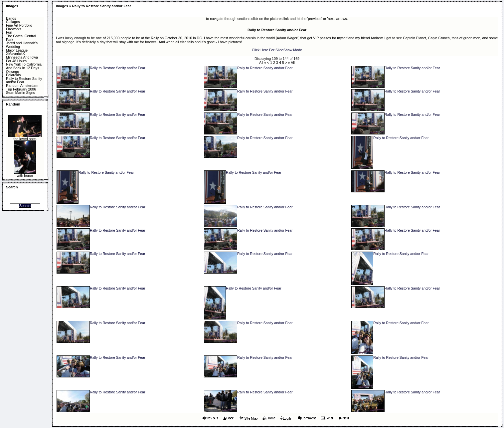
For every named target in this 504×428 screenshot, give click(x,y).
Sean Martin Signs (20, 93)
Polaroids (13, 75)
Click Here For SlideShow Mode (277, 50)
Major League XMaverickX (17, 52)
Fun (9, 32)
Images (12, 6)
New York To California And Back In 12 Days (24, 66)
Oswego (12, 72)
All (261, 63)
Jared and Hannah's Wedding (22, 45)
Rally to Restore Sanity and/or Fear (24, 80)
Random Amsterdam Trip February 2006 (22, 87)
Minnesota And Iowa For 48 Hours (22, 59)
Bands (11, 18)
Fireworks (14, 29)
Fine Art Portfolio (19, 25)
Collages (13, 22)
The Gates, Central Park (21, 38)
